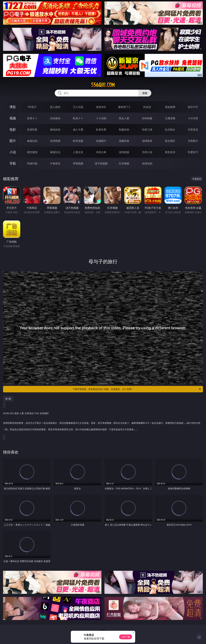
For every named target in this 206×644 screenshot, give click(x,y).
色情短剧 (147, 163)
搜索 (145, 93)
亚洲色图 (55, 141)
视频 (13, 118)
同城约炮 (32, 163)
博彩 (13, 107)
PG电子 (32, 107)
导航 (13, 163)
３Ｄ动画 (101, 118)
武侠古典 (101, 152)
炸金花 (147, 107)
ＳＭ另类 (193, 118)
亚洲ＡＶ (32, 118)
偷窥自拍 (32, 141)
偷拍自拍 (55, 130)
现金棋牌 (170, 107)
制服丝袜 (124, 130)
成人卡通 (78, 130)
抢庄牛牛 (193, 107)
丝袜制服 (147, 118)
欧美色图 (78, 141)
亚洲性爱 (32, 130)
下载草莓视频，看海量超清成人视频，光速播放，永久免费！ (137, 389)
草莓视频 (78, 163)
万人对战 (78, 107)
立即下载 (126, 637)
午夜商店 (55, 163)
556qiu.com (103, 85)
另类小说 (147, 152)
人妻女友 (78, 152)
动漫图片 (101, 141)
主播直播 (170, 118)
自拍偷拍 (55, 118)
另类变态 (193, 130)
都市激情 (32, 152)
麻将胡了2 (124, 107)
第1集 (8, 399)
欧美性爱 (101, 130)
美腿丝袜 (124, 141)
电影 (13, 129)
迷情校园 (124, 152)
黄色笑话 (170, 152)
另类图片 (193, 141)
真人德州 (55, 107)
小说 (13, 152)
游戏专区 (101, 107)
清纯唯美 (147, 141)
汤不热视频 (101, 163)
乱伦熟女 (170, 130)
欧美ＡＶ (78, 118)
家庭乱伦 (55, 152)
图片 (13, 141)
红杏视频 (124, 163)
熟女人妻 (124, 118)
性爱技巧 (193, 152)
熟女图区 (170, 141)
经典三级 (147, 130)
